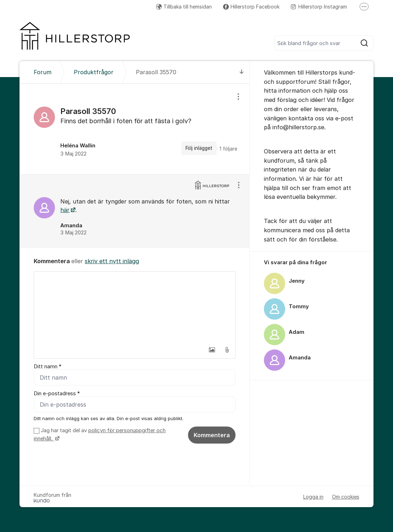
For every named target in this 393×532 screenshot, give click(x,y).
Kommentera (212, 435)
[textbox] (134, 307)
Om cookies (346, 497)
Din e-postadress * (57, 393)
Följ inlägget (199, 148)
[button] (212, 350)
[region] (134, 129)
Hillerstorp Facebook (251, 7)
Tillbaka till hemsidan (184, 7)
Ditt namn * (48, 367)
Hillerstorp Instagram (319, 7)
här (65, 210)
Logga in (313, 497)
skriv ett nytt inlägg (112, 261)
